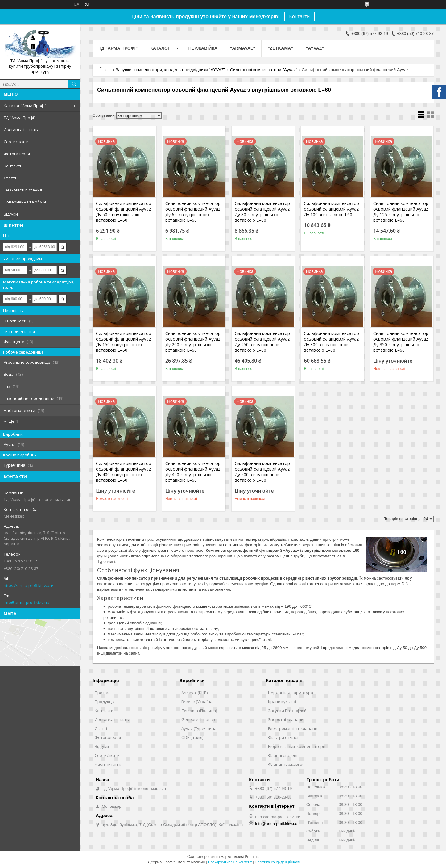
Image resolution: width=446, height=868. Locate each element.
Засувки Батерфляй (287, 711)
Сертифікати (16, 142)
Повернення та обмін (25, 202)
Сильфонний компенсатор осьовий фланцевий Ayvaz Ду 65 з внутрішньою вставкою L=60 (193, 212)
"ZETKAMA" (280, 48)
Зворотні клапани (286, 719)
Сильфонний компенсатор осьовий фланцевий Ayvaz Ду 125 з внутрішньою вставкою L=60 (401, 212)
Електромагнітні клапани (293, 728)
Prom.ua (252, 857)
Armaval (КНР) (194, 693)
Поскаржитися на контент (230, 862)
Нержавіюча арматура (291, 693)
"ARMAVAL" (243, 48)
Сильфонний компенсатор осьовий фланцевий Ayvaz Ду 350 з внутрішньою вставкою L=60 (401, 342)
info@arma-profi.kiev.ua (27, 602)
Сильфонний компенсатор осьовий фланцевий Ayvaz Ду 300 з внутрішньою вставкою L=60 (331, 342)
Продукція (105, 702)
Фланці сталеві (283, 755)
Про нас (102, 693)
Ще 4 (13, 421)
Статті (10, 178)
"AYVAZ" (315, 48)
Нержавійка (203, 48)
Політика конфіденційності (278, 862)
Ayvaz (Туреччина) (199, 728)
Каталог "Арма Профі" (25, 106)
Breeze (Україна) (197, 702)
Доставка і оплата (22, 130)
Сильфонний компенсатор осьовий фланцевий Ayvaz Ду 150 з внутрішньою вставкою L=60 (124, 342)
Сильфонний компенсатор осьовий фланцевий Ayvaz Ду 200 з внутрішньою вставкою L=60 (193, 342)
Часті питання (109, 764)
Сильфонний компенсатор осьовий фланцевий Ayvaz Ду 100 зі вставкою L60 (331, 209)
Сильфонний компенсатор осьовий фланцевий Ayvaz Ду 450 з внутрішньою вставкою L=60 (193, 472)
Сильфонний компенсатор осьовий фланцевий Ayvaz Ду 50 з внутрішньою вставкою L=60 (124, 212)
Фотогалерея (17, 154)
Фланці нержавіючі (287, 764)
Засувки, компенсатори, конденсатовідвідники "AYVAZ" (171, 70)
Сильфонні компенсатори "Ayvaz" (264, 70)
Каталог (160, 48)
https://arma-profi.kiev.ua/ (29, 585)
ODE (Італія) (192, 737)
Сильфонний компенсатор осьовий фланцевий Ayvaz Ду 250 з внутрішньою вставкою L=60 (262, 342)
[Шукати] (74, 84)
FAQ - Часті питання (23, 190)
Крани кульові (282, 702)
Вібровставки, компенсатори (297, 746)
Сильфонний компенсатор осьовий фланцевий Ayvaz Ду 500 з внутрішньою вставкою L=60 (262, 472)
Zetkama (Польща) (199, 711)
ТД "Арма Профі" (20, 118)
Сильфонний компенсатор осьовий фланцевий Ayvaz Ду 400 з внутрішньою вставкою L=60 (124, 472)
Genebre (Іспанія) (198, 719)
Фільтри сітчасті (284, 737)
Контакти (300, 17)
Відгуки (11, 214)
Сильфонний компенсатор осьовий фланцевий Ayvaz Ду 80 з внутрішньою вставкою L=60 (262, 212)
